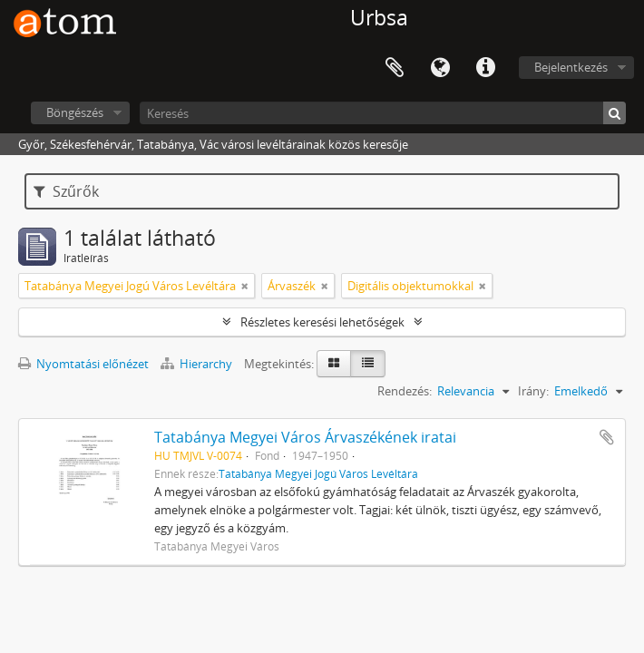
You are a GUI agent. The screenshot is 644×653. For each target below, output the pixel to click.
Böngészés (75, 112)
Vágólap (395, 68)
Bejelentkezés (571, 67)
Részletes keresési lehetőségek (322, 322)
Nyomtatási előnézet (83, 364)
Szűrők (66, 191)
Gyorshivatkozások (485, 68)
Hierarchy (198, 364)
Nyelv (440, 68)
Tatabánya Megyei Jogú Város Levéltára (318, 473)
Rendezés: (405, 391)
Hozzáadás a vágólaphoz (607, 437)
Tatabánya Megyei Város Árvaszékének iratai (305, 437)
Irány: (533, 391)
